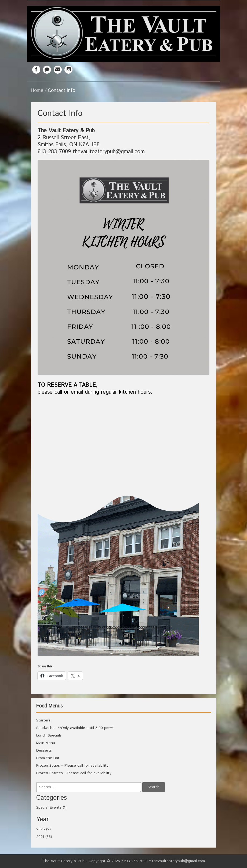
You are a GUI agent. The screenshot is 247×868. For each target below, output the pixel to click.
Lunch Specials (49, 735)
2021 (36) (44, 837)
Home (37, 91)
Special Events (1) (51, 807)
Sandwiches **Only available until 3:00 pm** (74, 728)
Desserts (44, 750)
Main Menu (46, 743)
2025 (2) (43, 829)
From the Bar (48, 758)
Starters (43, 720)
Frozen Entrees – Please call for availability (74, 773)
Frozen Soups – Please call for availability (72, 766)
